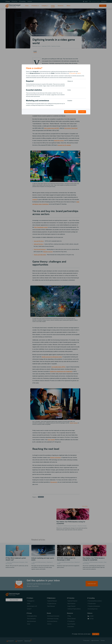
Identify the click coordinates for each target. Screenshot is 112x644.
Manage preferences (70, 112)
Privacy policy (72, 73)
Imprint (79, 73)
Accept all (82, 112)
